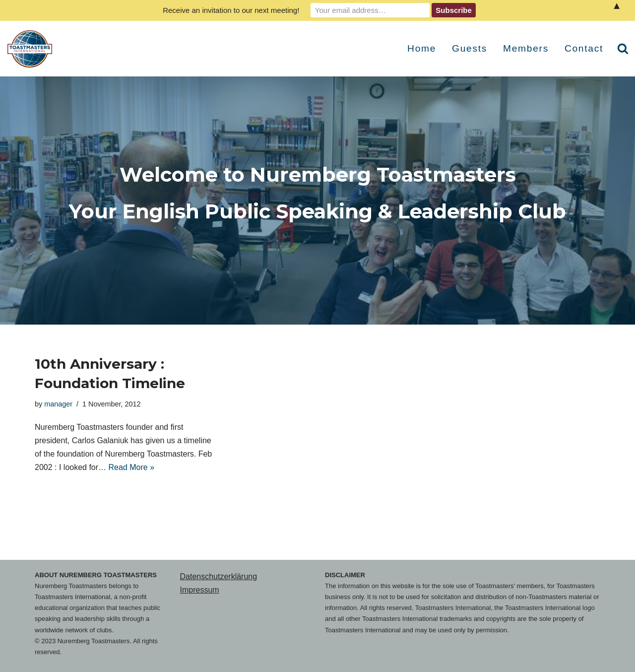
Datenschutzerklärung (219, 576)
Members (526, 48)
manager (58, 404)
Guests (470, 48)
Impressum (200, 590)
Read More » (132, 467)
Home (422, 48)
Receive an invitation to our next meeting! (231, 10)
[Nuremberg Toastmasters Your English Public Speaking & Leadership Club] (32, 49)
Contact (584, 48)
